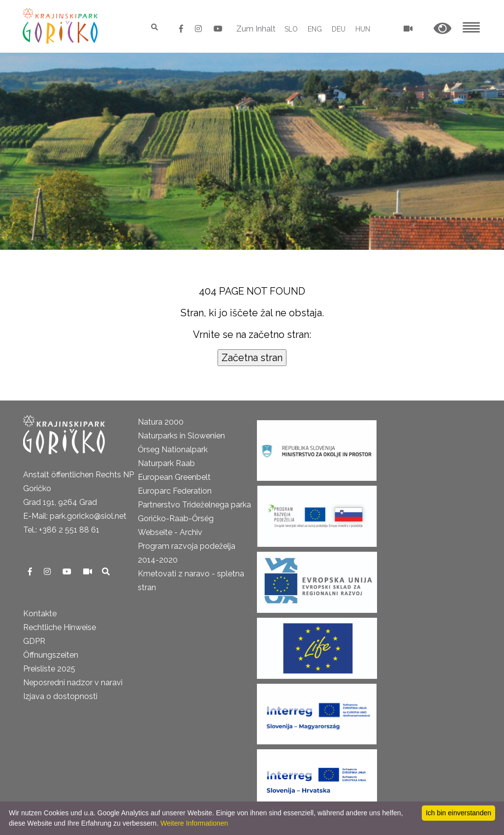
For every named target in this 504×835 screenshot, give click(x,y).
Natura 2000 (161, 422)
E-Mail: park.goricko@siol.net (75, 516)
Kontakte (40, 614)
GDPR (34, 641)
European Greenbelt (174, 477)
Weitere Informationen (194, 823)
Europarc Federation (175, 491)
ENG (315, 29)
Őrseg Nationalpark (173, 450)
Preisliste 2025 (49, 669)
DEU (339, 29)
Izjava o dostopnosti (60, 696)
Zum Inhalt (256, 29)
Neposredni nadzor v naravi (73, 683)
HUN (363, 29)
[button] (442, 29)
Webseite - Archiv (170, 532)
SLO (291, 29)
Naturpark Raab (166, 463)
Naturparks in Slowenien (181, 436)
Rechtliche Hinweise (60, 627)
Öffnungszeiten (51, 655)
